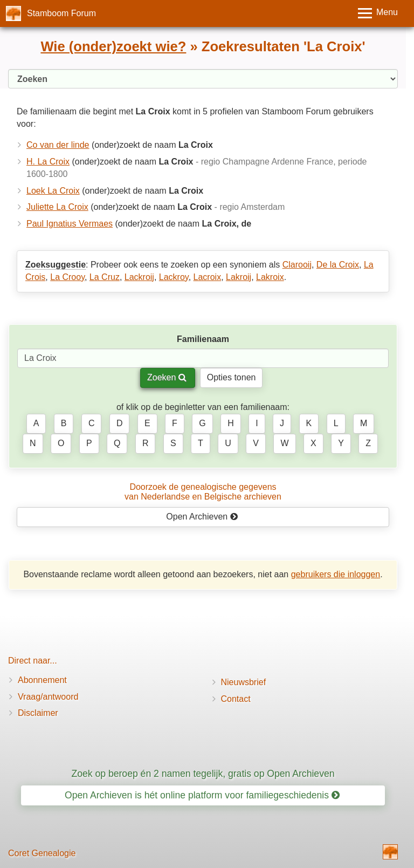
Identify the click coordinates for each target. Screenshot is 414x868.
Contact (236, 699)
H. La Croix (48, 162)
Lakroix (270, 277)
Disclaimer (38, 713)
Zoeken (167, 377)
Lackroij (139, 277)
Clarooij (297, 265)
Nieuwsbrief (244, 682)
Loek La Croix (53, 191)
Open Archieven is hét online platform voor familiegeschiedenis (202, 795)
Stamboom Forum (61, 13)
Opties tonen (232, 377)
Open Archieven (202, 517)
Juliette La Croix (57, 207)
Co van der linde (58, 145)
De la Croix (338, 265)
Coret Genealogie (42, 853)
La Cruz (105, 277)
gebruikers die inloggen (336, 574)
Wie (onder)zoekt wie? (113, 46)
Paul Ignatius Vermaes (70, 224)
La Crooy (67, 277)
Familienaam (203, 339)
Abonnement (42, 680)
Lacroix (208, 277)
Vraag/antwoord (48, 697)
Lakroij (239, 277)
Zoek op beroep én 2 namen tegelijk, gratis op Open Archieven (203, 774)
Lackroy (174, 277)
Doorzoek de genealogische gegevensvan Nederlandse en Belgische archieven (203, 492)
